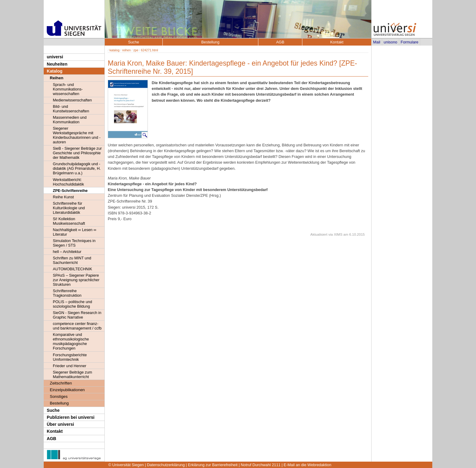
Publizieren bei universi (71, 417)
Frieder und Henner (70, 366)
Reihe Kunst (63, 197)
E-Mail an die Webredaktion (307, 465)
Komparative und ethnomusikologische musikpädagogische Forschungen (71, 341)
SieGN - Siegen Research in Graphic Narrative (77, 315)
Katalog (55, 71)
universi (55, 57)
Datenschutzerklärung (166, 465)
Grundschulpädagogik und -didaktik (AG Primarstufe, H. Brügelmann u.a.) (77, 168)
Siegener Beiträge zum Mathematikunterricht (72, 374)
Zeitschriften (61, 383)
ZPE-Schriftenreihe (70, 191)
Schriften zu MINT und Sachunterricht (72, 260)
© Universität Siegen (126, 465)
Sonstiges (59, 396)
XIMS (338, 234)
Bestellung (59, 403)
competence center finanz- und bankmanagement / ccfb (77, 326)
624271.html (149, 50)
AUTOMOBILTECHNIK (73, 269)
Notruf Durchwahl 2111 (261, 465)
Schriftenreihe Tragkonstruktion (67, 293)
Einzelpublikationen (67, 390)
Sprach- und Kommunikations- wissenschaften (68, 89)
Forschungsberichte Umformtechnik (70, 357)
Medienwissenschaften (72, 100)
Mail (377, 42)
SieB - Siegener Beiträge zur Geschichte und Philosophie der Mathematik (77, 153)
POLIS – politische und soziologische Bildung (72, 304)
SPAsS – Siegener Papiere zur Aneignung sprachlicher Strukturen (76, 280)
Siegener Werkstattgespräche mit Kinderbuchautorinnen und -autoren (77, 135)
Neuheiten (57, 64)
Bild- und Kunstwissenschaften (71, 109)
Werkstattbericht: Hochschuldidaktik (68, 182)
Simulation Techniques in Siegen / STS (74, 243)
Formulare (410, 42)
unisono (391, 42)
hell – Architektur (67, 252)
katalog (115, 50)
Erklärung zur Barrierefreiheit (213, 465)
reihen (126, 50)
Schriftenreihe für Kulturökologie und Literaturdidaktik (69, 208)
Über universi (60, 424)
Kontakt (55, 431)
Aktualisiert (319, 234)
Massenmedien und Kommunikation (70, 120)
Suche (53, 410)
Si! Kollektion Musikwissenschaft (69, 221)
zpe (136, 50)
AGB (51, 439)
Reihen (57, 78)
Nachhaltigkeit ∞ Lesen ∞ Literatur (75, 232)
